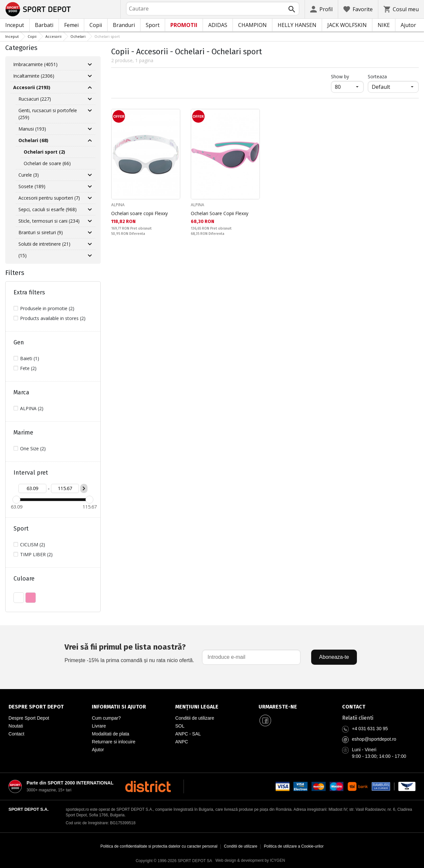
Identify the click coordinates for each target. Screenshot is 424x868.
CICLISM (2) (33, 545)
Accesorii (53, 36)
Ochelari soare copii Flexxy (139, 213)
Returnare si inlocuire (113, 742)
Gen (19, 342)
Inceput (15, 25)
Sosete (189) (32, 186)
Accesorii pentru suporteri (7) (49, 198)
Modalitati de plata (111, 734)
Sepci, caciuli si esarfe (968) (48, 209)
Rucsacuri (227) (35, 99)
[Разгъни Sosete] (90, 186)
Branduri (124, 25)
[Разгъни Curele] (90, 175)
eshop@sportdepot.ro (374, 739)
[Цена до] (65, 488)
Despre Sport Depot (29, 718)
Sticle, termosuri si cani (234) (49, 221)
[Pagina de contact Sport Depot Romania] (379, 707)
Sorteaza (377, 76)
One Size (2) (33, 448)
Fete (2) (28, 368)
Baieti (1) (30, 358)
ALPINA (118, 205)
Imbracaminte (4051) (35, 64)
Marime (23, 433)
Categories (21, 48)
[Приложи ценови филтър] (84, 488)
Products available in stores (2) (53, 318)
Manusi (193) (32, 129)
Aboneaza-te (334, 657)
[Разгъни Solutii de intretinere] (90, 244)
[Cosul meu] (401, 9)
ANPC (182, 742)
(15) (23, 255)
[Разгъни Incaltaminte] (90, 76)
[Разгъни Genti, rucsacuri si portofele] (90, 111)
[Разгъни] (90, 256)
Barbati (44, 25)
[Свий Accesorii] (90, 87)
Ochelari (78, 36)
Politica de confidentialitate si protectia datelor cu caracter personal (159, 846)
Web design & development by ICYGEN (250, 860)
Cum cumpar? (106, 718)
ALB (19, 598)
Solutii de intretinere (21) (44, 244)
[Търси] (292, 9)
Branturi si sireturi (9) (41, 232)
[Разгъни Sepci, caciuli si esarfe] (90, 210)
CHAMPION (252, 25)
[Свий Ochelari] (90, 140)
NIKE (384, 25)
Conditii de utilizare (195, 718)
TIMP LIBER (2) (36, 554)
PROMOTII (184, 25)
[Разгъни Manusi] (90, 129)
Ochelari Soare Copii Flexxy (220, 213)
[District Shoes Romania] (148, 786)
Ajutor (408, 25)
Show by (347, 76)
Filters (15, 273)
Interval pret (31, 473)
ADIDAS (218, 25)
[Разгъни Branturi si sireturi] (90, 233)
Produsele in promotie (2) (47, 308)
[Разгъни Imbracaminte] (90, 64)
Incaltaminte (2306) (34, 76)
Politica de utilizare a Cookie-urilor (294, 846)
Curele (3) (29, 175)
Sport (153, 25)
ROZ (31, 598)
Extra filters (29, 292)
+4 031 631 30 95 (370, 729)
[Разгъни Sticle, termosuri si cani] (90, 221)
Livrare (99, 726)
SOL (180, 726)
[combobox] (213, 9)
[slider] (16, 500)
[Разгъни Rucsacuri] (90, 99)
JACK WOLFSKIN (347, 25)
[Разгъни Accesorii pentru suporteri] (90, 198)
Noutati (16, 726)
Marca (21, 392)
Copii (96, 25)
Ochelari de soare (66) (47, 163)
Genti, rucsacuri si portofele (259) (48, 114)
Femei (71, 25)
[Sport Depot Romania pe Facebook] (265, 721)
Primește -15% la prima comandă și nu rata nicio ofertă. (129, 652)
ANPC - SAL (188, 734)
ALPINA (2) (32, 408)
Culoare (24, 579)
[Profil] (321, 9)
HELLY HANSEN (297, 25)
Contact (16, 734)
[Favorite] (358, 9)
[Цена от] (32, 488)
